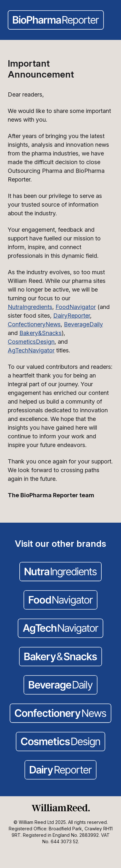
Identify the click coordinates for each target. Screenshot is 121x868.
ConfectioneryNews (34, 324)
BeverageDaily (83, 324)
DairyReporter (72, 316)
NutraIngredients (30, 307)
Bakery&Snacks (40, 333)
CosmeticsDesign (31, 342)
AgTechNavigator (31, 350)
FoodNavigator (76, 307)
